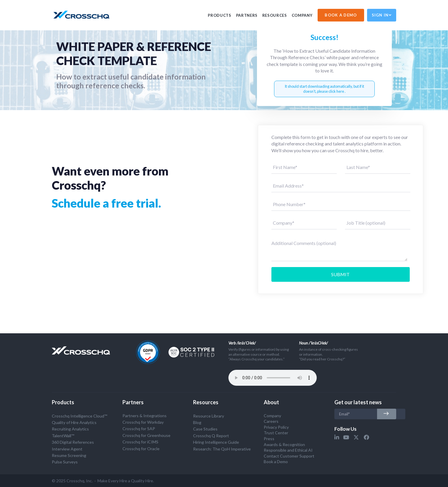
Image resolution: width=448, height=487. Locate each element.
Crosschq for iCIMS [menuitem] (140, 442)
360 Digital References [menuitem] (73, 442)
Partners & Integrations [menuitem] (145, 416)
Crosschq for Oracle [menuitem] (141, 449)
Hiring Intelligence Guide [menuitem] (216, 442)
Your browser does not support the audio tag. (273, 378)
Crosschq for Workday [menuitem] (143, 422)
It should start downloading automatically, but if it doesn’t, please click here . (324, 89)
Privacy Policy (276, 427)
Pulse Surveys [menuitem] (65, 462)
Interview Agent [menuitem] (67, 449)
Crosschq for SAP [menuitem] (139, 429)
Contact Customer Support (289, 456)
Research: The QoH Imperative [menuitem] (222, 449)
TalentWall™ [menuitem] (63, 436)
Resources (275, 15)
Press (269, 439)
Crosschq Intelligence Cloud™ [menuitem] (79, 416)
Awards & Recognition (284, 444)
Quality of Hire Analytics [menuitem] (74, 422)
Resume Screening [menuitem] (69, 455)
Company (302, 15)
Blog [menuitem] (197, 422)
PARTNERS (247, 15)
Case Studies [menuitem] (205, 429)
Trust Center (276, 433)
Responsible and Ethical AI (288, 450)
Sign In (382, 15)
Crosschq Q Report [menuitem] (211, 436)
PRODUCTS (219, 15)
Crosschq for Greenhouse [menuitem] (146, 435)
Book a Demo (276, 462)
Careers (271, 421)
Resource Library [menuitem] (209, 416)
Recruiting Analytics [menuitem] (70, 429)
